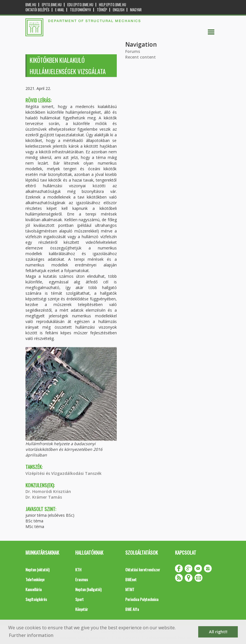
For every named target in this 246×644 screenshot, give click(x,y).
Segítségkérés (36, 599)
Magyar (136, 10)
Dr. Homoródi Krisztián (48, 491)
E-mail (60, 10)
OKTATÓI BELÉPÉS (37, 10)
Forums (133, 51)
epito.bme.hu (52, 5)
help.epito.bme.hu (113, 5)
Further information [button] (31, 635)
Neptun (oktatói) (37, 569)
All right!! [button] (218, 632)
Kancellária (34, 589)
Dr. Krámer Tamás (44, 497)
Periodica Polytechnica (142, 599)
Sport (79, 599)
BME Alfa (132, 609)
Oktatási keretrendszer (143, 569)
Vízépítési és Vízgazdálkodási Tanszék (63, 473)
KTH (78, 569)
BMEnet (131, 579)
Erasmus (82, 579)
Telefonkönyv (80, 10)
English (119, 10)
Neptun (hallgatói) (88, 589)
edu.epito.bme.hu (80, 5)
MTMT (130, 589)
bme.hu (31, 5)
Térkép (102, 10)
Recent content (141, 57)
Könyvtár (82, 609)
